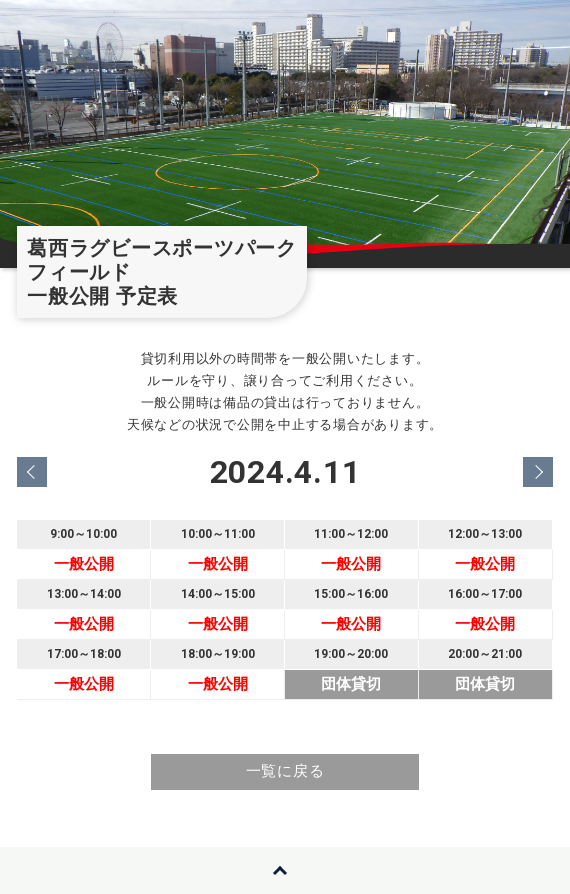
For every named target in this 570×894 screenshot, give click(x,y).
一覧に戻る (285, 771)
